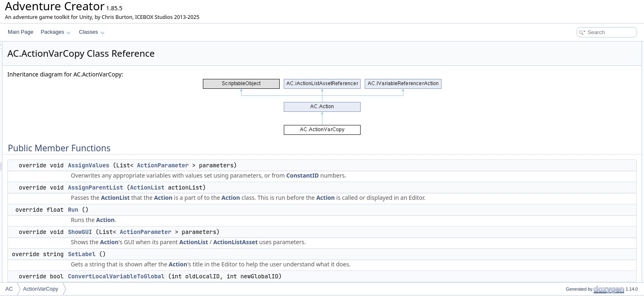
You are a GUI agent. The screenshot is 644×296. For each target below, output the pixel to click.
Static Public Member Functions (587, 155)
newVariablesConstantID (586, 263)
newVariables (574, 254)
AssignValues (191, 165)
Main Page (21, 32)
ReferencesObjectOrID (584, 146)
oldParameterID (576, 182)
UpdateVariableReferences (588, 127)
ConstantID (405, 175)
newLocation (573, 227)
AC (9, 289)
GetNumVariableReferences (590, 118)
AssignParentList (198, 187)
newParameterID (577, 209)
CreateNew (571, 164)
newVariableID (575, 218)
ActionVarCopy (41, 289)
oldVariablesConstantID (585, 245)
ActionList (250, 187)
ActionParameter (265, 165)
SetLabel (184, 254)
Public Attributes (570, 173)
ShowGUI (183, 232)
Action (266, 198)
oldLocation (572, 200)
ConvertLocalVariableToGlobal (219, 276)
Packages (56, 32)
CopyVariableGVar (579, 281)
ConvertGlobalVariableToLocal (592, 109)
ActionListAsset (338, 242)
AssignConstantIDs (580, 136)
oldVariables (572, 236)
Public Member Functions (580, 46)
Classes (92, 32)
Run (176, 210)
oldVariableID (574, 191)
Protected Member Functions (584, 272)
